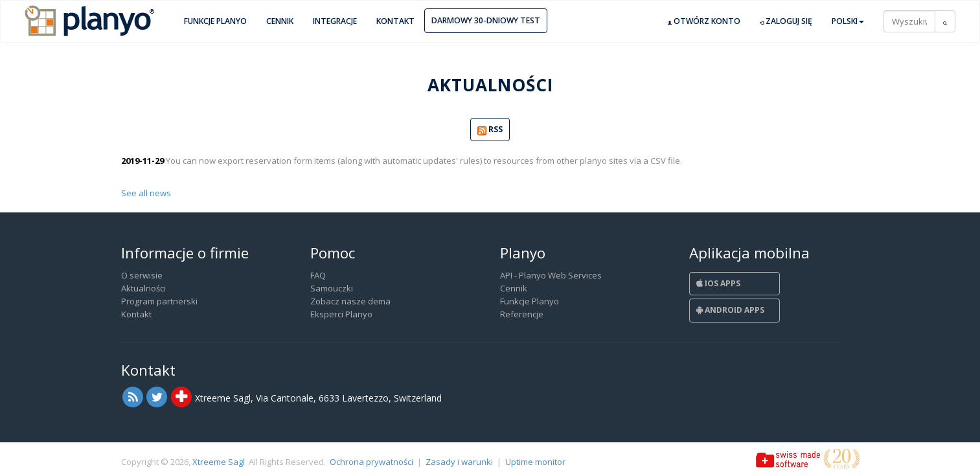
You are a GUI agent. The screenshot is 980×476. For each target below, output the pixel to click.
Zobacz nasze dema (350, 301)
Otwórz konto (704, 21)
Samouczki (332, 288)
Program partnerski (159, 301)
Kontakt (395, 21)
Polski (848, 21)
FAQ (318, 275)
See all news (146, 193)
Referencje (522, 314)
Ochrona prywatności (371, 462)
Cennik (280, 21)
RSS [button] (490, 130)
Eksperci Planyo (341, 314)
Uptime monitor (535, 462)
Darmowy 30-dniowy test (486, 20)
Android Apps (730, 310)
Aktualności (143, 288)
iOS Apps (718, 283)
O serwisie (142, 275)
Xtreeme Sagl (219, 462)
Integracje (335, 21)
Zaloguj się (786, 21)
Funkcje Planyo (215, 21)
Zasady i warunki (459, 462)
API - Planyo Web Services (551, 275)
